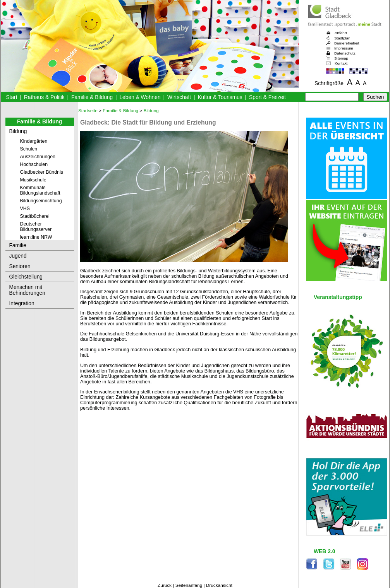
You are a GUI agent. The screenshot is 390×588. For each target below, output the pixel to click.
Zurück (165, 585)
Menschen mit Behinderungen (27, 290)
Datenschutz (345, 53)
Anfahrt (341, 33)
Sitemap (341, 58)
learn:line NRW (36, 237)
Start (11, 97)
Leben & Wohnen (140, 97)
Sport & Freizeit (267, 97)
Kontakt (341, 63)
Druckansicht (219, 585)
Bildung (18, 131)
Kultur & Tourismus (220, 97)
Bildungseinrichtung (41, 201)
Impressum (344, 48)
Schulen (29, 149)
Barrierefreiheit (347, 43)
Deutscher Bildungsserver (36, 227)
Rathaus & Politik (44, 97)
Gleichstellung (26, 277)
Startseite (88, 111)
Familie (18, 245)
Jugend (18, 256)
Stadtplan (342, 38)
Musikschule (33, 180)
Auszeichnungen (38, 157)
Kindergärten (34, 141)
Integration (22, 303)
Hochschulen (34, 164)
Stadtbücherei (35, 216)
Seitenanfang (189, 585)
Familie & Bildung (92, 97)
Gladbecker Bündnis (42, 172)
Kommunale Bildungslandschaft (40, 190)
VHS (25, 209)
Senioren (20, 266)
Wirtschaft (179, 97)
